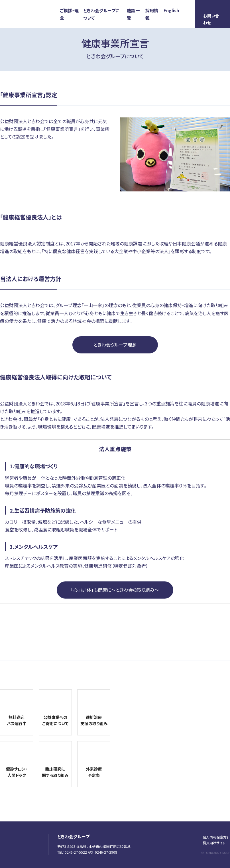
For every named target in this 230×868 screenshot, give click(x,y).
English (171, 10)
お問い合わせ (211, 19)
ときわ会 (34, 15)
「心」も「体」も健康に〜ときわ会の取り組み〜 (115, 590)
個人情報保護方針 (216, 837)
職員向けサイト (214, 843)
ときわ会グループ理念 (115, 345)
